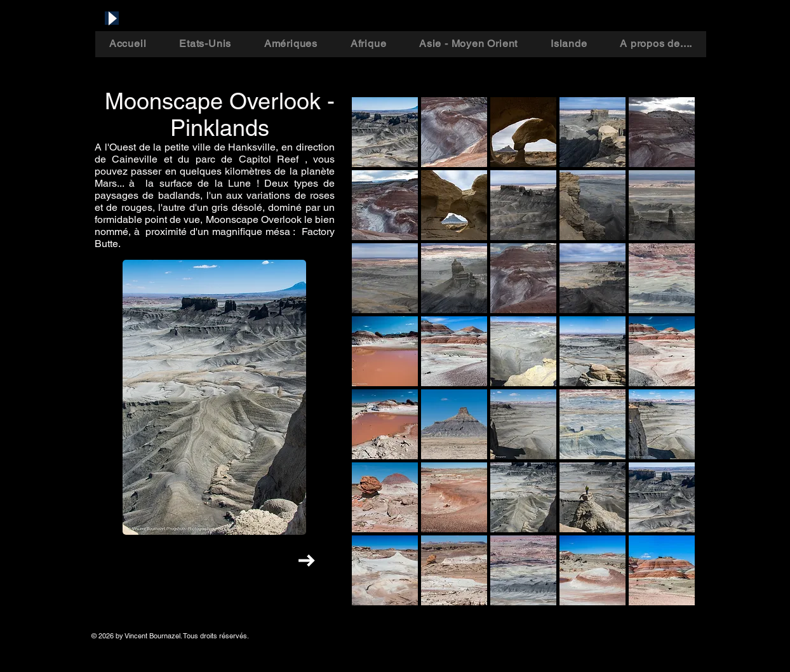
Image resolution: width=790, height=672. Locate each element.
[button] (385, 132)
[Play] (112, 18)
